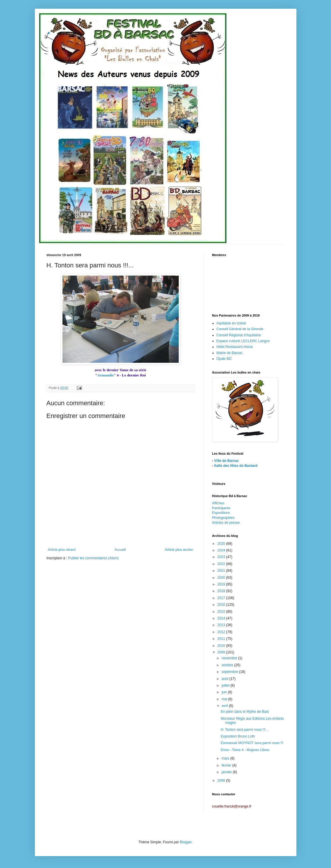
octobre (228, 665)
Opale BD (224, 359)
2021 (222, 571)
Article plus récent (62, 550)
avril (225, 706)
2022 (222, 564)
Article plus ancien (179, 550)
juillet (226, 685)
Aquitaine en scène (231, 323)
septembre (230, 672)
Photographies (223, 518)
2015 (222, 612)
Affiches (218, 503)
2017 (222, 598)
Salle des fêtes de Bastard (236, 466)
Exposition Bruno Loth (238, 736)
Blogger (186, 842)
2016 (222, 605)
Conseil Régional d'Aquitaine (239, 335)
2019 (222, 584)
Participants (221, 508)
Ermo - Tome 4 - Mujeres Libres (245, 750)
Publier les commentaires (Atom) (93, 558)
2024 (222, 550)
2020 (222, 578)
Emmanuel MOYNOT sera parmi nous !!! (252, 743)
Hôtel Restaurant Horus (235, 347)
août (225, 679)
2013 (222, 625)
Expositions (221, 513)
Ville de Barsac (227, 461)
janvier (227, 772)
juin (225, 692)
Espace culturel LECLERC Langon (243, 341)
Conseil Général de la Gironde (240, 329)
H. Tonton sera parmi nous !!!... (244, 730)
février (227, 765)
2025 (222, 544)
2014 (222, 618)
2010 (222, 646)
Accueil (120, 550)
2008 (222, 781)
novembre (230, 658)
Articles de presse (226, 523)
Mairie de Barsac (230, 353)
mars (226, 758)
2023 (222, 557)
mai (225, 699)
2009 (222, 652)
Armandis (105, 375)
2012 (222, 632)
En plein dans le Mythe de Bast (245, 712)
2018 (222, 591)
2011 (222, 639)
